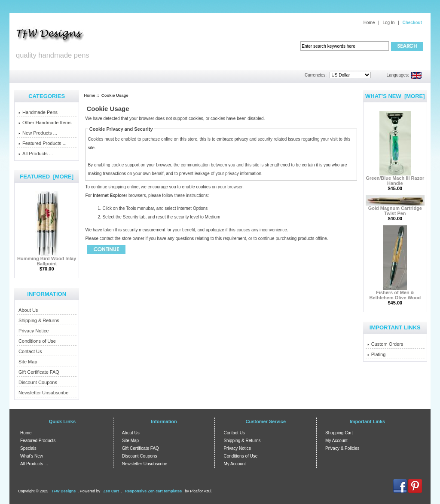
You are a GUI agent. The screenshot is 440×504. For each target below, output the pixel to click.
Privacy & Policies (342, 448)
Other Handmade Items (45, 123)
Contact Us (30, 351)
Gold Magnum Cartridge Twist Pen (395, 209)
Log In (388, 23)
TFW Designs (63, 491)
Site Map (28, 362)
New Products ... (38, 133)
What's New (32, 456)
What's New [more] (395, 96)
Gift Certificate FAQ (39, 372)
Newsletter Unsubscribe (43, 393)
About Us (28, 310)
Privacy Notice (34, 331)
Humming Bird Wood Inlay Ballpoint (47, 259)
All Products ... (36, 154)
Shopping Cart (339, 433)
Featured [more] (47, 177)
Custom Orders (385, 344)
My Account (235, 464)
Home (369, 23)
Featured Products (38, 441)
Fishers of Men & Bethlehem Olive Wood (395, 293)
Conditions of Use (37, 341)
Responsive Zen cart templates (154, 491)
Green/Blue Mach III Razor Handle (395, 178)
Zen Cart (111, 491)
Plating (377, 354)
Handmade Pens (38, 112)
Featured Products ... (43, 143)
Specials (28, 448)
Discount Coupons (38, 382)
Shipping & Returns (39, 320)
